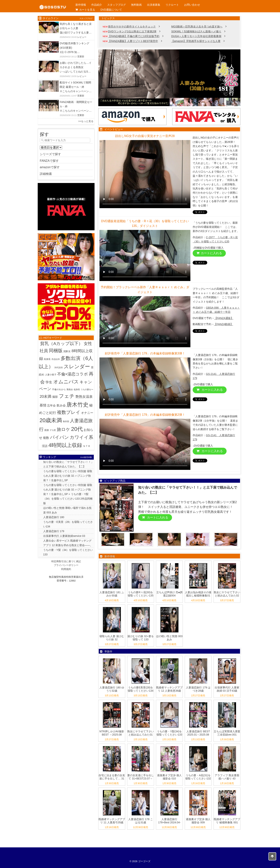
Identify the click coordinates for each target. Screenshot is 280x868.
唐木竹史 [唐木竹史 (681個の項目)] (77, 405)
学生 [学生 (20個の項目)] (49, 382)
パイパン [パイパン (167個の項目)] (59, 437)
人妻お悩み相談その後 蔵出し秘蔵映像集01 (198, 594)
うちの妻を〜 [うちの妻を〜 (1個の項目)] (87, 389)
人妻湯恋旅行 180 (54, 517)
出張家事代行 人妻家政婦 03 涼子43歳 (227, 689)
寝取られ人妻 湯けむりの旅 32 (112, 638)
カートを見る (85, 10)
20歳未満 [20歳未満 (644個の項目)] (51, 420)
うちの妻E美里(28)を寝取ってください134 (140, 689)
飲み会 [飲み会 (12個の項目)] (61, 405)
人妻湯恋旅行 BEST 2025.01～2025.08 (198, 733)
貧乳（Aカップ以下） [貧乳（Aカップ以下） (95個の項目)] (61, 343)
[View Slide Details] (169, 78)
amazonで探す (50, 167)
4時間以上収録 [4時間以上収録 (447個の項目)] (65, 445)
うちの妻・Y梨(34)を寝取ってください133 (169, 733)
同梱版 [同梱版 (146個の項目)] (56, 351)
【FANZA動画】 (223, 324)
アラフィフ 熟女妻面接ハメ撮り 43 (227, 777)
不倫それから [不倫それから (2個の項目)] (59, 389)
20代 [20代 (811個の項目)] (77, 429)
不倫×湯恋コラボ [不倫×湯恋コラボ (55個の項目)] (73, 374)
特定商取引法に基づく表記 (66, 561)
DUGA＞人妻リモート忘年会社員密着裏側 (196, 36)
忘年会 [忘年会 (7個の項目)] (51, 405)
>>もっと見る (86, 121)
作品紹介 (97, 5)
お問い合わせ (192, 5)
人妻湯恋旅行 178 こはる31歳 (140, 821)
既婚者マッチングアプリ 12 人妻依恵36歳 (169, 689)
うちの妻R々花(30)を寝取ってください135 (140, 594)
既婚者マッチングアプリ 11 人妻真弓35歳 (112, 821)
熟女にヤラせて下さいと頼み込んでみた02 (227, 594)
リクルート (172, 5)
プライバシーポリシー (66, 565)
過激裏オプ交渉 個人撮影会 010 (169, 777)
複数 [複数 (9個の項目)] (46, 438)
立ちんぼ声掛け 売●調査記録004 (169, 594)
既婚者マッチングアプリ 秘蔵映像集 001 (227, 821)
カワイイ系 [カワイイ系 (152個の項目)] (81, 437)
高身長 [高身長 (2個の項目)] (47, 359)
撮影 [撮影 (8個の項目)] (55, 397)
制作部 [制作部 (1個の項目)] (66, 421)
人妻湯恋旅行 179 (54, 531)
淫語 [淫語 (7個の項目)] (45, 446)
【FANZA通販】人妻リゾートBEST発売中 (133, 41)
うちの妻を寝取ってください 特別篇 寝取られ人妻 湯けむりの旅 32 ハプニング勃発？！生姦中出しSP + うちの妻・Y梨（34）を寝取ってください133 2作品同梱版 (68, 494)
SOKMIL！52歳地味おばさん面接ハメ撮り (196, 31)
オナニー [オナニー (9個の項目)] (87, 413)
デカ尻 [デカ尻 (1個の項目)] (53, 430)
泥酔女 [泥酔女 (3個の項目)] (67, 351)
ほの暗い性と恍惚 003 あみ (169, 638)
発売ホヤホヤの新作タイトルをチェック (132, 26)
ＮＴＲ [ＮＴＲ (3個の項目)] (87, 446)
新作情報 (81, 5)
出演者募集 (154, 5)
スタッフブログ (117, 5)
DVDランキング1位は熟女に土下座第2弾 (132, 31)
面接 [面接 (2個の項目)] (47, 430)
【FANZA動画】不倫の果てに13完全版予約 (134, 36)
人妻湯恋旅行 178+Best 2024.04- (169, 821)
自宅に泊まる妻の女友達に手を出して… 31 (112, 777)
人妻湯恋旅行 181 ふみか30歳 (112, 594)
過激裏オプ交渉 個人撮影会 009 (198, 821)
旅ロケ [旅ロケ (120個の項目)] (64, 429)
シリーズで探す (50, 154)
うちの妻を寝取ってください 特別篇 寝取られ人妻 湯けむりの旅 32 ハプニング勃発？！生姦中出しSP (68, 476)
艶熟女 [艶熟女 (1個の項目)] (70, 389)
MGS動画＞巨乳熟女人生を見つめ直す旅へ (197, 26)
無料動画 (136, 5)
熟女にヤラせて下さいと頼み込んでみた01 (141, 733)
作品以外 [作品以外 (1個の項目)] (56, 359)
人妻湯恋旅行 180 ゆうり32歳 (112, 689)
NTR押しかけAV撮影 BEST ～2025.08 (112, 733)
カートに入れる (209, 253)
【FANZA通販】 (224, 318)
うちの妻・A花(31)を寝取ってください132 (198, 777)
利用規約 (66, 569)
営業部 (81, 57)
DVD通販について (111, 10)
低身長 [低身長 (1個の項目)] (77, 389)
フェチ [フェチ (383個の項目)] (67, 396)
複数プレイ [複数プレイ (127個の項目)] (69, 412)
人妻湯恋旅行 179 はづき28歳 (198, 689)
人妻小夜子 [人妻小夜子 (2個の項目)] (51, 375)
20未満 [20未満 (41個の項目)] (45, 396)
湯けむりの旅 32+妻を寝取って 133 (141, 638)
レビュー (82, 37)
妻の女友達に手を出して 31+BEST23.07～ (141, 777)
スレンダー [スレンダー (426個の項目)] (77, 366)
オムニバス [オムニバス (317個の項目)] (66, 382)
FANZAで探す (49, 161)
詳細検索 (46, 174)
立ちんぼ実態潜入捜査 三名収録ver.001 (227, 733)
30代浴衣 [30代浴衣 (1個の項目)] (59, 367)
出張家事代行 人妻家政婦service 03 (64, 536)
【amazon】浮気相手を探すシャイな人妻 (196, 41)
